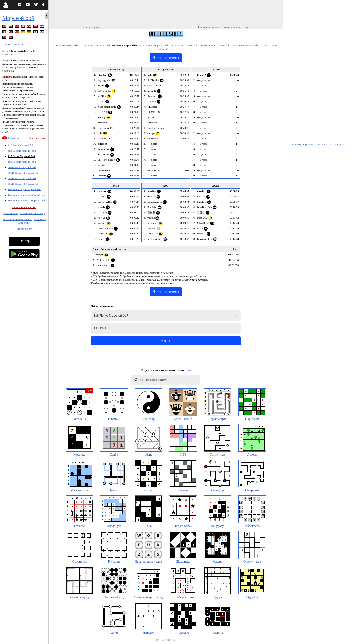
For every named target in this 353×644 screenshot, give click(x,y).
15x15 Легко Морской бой (22, 178)
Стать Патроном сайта (24, 207)
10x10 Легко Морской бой (22, 167)
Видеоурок (14, 138)
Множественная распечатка (17, 219)
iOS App (24, 241)
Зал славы (39, 219)
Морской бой (18, 18)
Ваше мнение (11, 213)
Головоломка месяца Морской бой (26, 200)
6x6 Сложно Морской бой (22, 151)
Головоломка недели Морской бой (26, 195)
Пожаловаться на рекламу (236, 27)
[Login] (6, 5)
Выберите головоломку (32, 213)
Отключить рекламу (209, 27)
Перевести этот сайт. (14, 44)
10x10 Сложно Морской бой (23, 173)
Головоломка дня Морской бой (25, 189)
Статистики (24, 223)
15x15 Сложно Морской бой (23, 184)
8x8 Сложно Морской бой (22, 162)
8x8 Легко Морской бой (21, 156)
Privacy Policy (24, 229)
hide (188, 370)
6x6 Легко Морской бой (21, 145)
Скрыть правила (37, 138)
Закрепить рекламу (92, 27)
